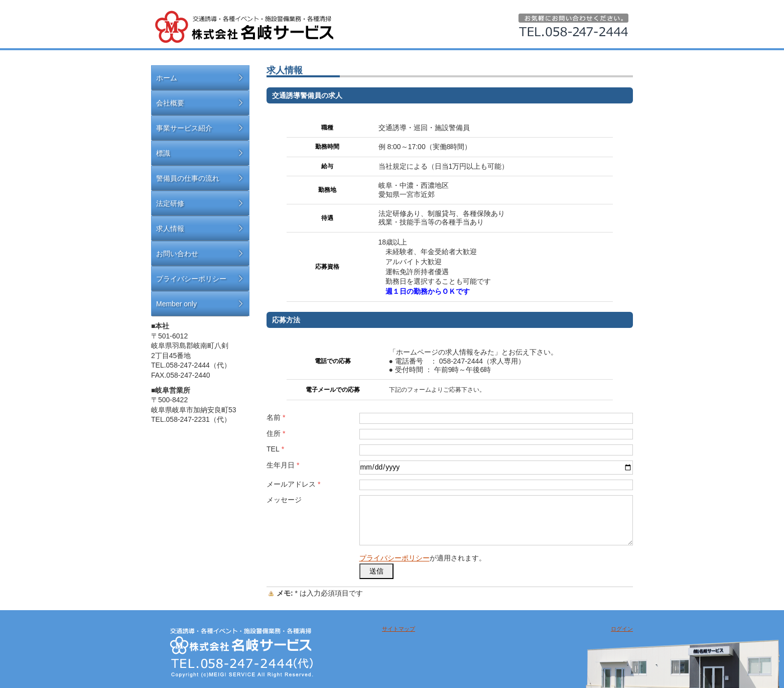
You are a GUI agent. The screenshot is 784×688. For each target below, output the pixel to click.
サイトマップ (399, 629)
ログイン (622, 629)
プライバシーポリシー (395, 558)
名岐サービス (244, 27)
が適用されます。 (423, 558)
